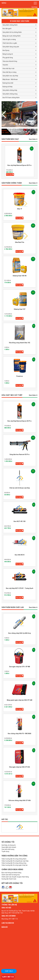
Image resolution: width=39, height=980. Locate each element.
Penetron (20, 376)
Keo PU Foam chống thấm (11, 98)
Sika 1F (20, 209)
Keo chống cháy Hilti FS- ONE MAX (19, 734)
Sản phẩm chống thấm (10, 25)
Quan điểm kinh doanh (9, 847)
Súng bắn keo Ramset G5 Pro (20, 454)
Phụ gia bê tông (8, 58)
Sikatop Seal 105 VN (20, 276)
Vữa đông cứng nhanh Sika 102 (19, 343)
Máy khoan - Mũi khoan (10, 79)
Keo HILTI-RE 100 (19, 521)
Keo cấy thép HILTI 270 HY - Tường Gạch (20, 588)
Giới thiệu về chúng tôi (9, 845)
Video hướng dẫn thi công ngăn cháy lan (15, 865)
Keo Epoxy (6, 50)
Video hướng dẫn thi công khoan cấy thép (15, 861)
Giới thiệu (34, 7)
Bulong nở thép (8, 87)
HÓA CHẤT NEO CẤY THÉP (12, 395)
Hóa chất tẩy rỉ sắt (8, 68)
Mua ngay (10, 174)
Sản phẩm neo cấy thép (10, 76)
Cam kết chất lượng (8, 849)
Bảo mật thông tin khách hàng (11, 873)
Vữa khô (5, 65)
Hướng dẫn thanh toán (9, 879)
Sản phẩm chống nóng (10, 94)
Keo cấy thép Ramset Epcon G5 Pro (19, 165)
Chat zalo (9, 971)
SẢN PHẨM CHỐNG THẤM (12, 183)
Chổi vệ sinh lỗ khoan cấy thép (20, 488)
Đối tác (5, 819)
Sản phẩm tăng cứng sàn (11, 47)
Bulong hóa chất (8, 83)
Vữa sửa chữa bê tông (10, 61)
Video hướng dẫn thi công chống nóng (14, 863)
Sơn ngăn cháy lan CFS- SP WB (20, 667)
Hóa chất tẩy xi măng (9, 72)
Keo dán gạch (7, 29)
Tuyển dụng (5, 851)
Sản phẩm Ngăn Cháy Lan (13, 607)
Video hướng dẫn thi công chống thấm (14, 859)
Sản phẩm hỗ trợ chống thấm (12, 32)
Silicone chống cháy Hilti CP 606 (20, 800)
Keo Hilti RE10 (20, 555)
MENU (4, 3)
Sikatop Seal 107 (20, 309)
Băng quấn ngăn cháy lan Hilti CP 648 (19, 700)
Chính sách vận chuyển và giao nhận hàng (15, 877)
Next (4, 114)
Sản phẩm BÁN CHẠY (10, 139)
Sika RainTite (20, 242)
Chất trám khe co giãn (10, 43)
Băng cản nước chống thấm (12, 36)
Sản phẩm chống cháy (10, 90)
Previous (35, 114)
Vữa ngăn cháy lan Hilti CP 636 (19, 767)
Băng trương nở (8, 54)
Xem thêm (33, 139)
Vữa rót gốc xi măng (9, 39)
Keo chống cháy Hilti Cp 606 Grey (20, 633)
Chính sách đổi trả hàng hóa (11, 875)
